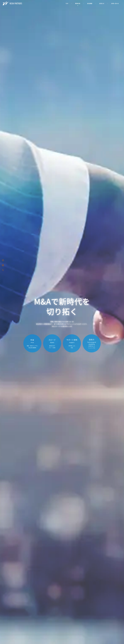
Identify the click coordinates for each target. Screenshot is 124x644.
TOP (67, 3)
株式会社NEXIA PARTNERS (12, 3)
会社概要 (90, 3)
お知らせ (102, 3)
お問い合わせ (115, 3)
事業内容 (78, 3)
